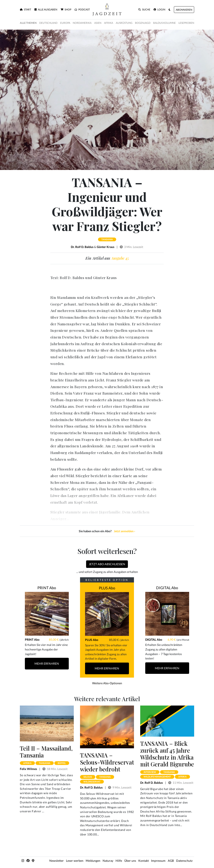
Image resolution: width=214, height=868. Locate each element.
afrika (27, 763)
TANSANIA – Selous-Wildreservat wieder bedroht (107, 762)
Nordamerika (82, 23)
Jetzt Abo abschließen (107, 564)
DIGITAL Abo (167, 588)
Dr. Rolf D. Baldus (82, 247)
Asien (98, 23)
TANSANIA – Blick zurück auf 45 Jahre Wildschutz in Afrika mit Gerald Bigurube (167, 754)
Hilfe (119, 861)
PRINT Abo (47, 588)
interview (150, 772)
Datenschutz (184, 861)
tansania (107, 239)
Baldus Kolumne (164, 23)
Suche (144, 10)
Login (159, 10)
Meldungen (93, 861)
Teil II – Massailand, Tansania (46, 752)
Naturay (108, 861)
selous (88, 777)
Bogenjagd (143, 23)
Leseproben (186, 23)
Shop (66, 10)
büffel (62, 763)
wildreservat (92, 782)
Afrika (109, 23)
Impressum (158, 861)
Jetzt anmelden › (125, 531)
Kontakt (144, 861)
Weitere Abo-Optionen (107, 683)
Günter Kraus (106, 247)
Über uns (130, 861)
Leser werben (75, 861)
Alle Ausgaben (46, 10)
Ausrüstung (124, 23)
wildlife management (157, 777)
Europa (65, 23)
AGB (171, 861)
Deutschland (48, 23)
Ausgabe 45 (120, 258)
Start (25, 10)
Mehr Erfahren (47, 664)
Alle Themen (28, 23)
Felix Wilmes (28, 769)
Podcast (82, 10)
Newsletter (57, 861)
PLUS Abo (107, 588)
